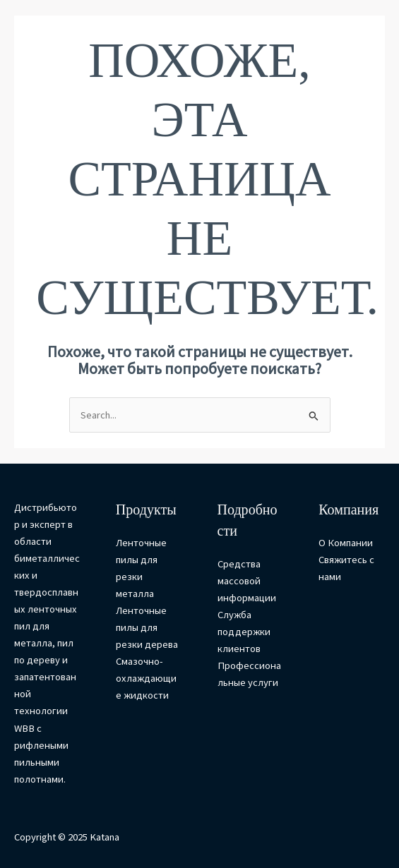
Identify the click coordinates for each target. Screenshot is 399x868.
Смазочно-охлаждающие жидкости (146, 678)
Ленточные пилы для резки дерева (147, 627)
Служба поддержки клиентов (244, 632)
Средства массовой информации (247, 581)
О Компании (346, 543)
